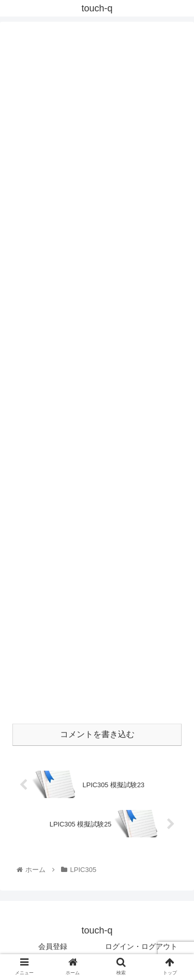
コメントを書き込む (97, 734)
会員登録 (53, 946)
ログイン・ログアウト (141, 946)
